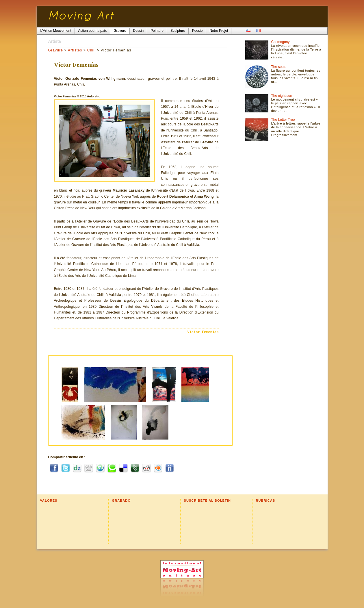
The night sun (282, 96)
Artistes (75, 50)
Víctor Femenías (203, 332)
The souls (279, 67)
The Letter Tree (283, 120)
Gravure (56, 50)
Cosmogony (281, 42)
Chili (91, 50)
